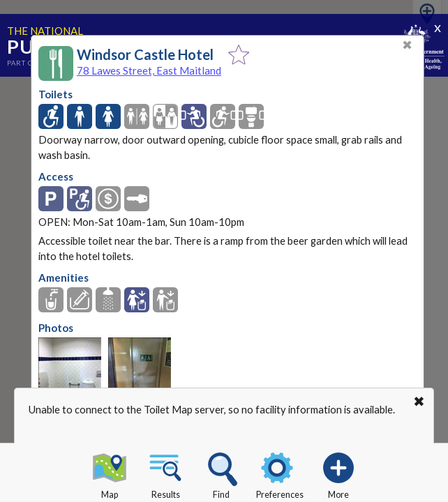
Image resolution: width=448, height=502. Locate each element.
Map (110, 473)
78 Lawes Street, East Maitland (149, 70)
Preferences (280, 473)
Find (221, 473)
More (338, 473)
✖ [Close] (407, 45)
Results (165, 473)
